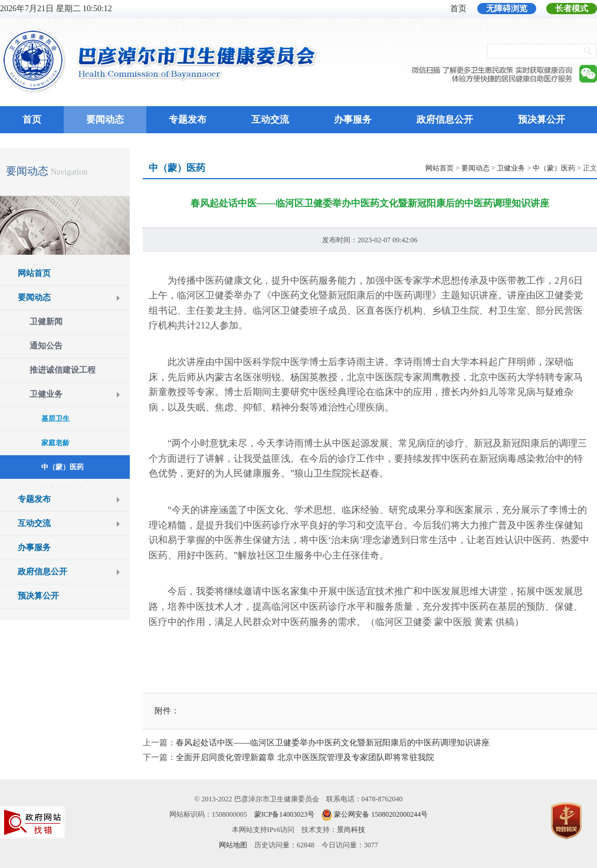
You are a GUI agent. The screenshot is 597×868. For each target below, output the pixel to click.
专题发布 (188, 119)
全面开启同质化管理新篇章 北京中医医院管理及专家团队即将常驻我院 (305, 757)
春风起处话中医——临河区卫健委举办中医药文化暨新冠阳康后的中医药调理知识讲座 (333, 743)
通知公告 (46, 346)
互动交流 (270, 119)
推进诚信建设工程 (63, 370)
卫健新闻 (46, 322)
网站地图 (233, 845)
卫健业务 (46, 394)
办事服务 (353, 119)
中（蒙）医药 (554, 168)
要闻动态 (105, 119)
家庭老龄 (55, 443)
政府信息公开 (445, 119)
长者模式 (572, 9)
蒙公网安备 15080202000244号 (381, 814)
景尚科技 (351, 830)
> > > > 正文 (511, 168)
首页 (458, 9)
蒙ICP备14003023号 (285, 814)
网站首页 (34, 273)
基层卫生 (55, 419)
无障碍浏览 (507, 9)
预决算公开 (542, 119)
